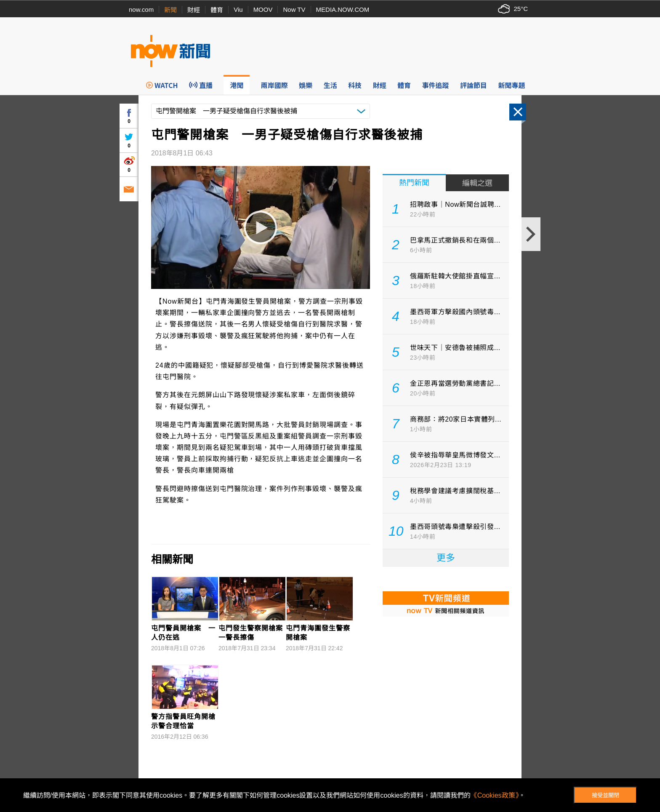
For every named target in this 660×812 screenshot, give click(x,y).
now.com (141, 9)
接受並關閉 (605, 795)
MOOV (263, 9)
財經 (194, 10)
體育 (217, 10)
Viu (238, 9)
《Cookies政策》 (495, 795)
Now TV (294, 9)
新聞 (170, 10)
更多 (446, 558)
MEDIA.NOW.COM (343, 9)
